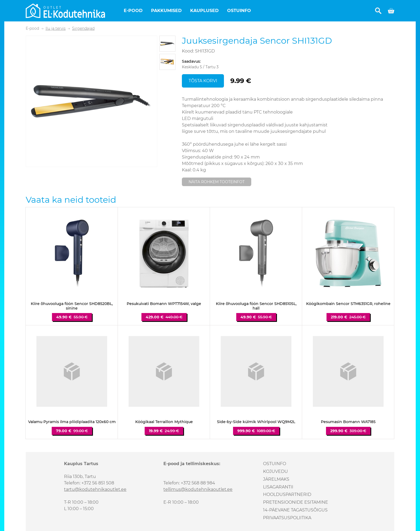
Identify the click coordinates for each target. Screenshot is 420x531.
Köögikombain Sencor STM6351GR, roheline (348, 304)
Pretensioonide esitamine (296, 502)
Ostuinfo (239, 11)
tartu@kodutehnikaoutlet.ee (95, 489)
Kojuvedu (275, 471)
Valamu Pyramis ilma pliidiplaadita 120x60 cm (72, 422)
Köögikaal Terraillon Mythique (164, 422)
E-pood (133, 11)
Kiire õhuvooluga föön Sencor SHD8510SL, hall (256, 306)
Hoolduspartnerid (287, 494)
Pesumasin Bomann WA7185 (348, 422)
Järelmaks (276, 479)
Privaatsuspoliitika (287, 518)
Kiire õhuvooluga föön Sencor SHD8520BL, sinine (72, 306)
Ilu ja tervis (56, 29)
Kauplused (204, 11)
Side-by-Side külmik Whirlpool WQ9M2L (256, 422)
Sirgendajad (83, 29)
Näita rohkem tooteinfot (217, 182)
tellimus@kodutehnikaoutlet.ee (198, 489)
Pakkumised (166, 11)
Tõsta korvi (203, 81)
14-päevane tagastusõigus (295, 510)
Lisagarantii (278, 487)
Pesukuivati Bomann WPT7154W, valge (164, 304)
